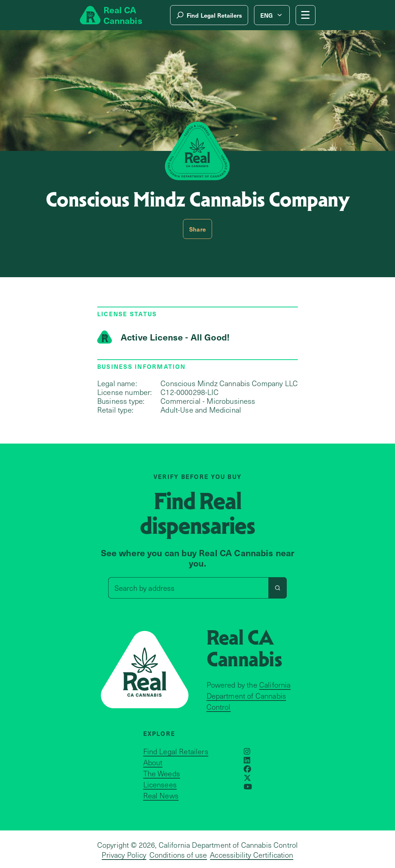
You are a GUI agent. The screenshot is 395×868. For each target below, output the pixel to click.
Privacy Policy (124, 855)
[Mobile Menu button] (306, 15)
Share (197, 229)
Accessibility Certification (251, 855)
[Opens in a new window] (247, 751)
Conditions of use (178, 855)
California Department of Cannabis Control (249, 696)
